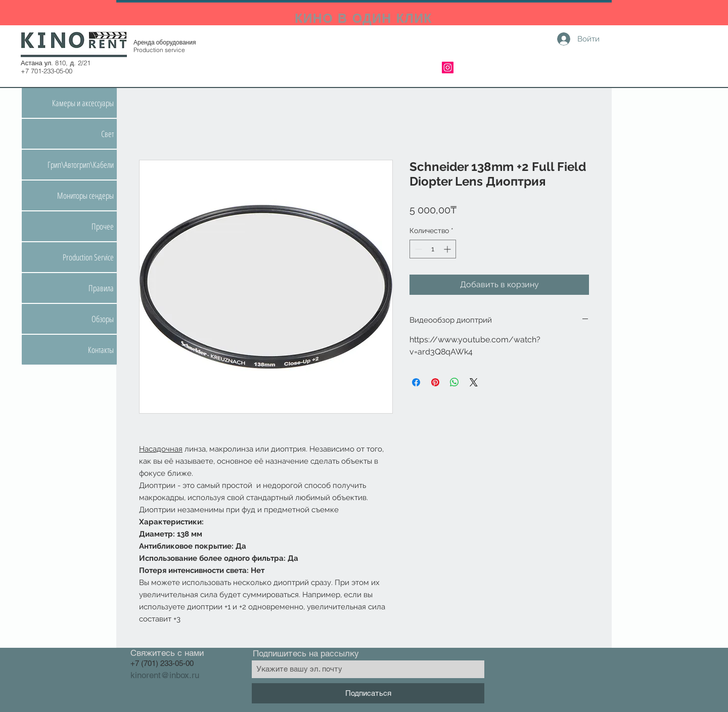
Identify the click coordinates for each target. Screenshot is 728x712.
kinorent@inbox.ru (165, 675)
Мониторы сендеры (85, 195)
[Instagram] (448, 68)
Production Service (88, 257)
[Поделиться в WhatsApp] (454, 382)
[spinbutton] (433, 249)
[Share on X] (474, 382)
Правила (101, 288)
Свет (107, 134)
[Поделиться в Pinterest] (435, 382)
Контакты (101, 350)
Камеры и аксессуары (83, 103)
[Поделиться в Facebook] (416, 382)
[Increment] (448, 249)
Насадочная (161, 449)
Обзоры (103, 319)
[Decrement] (417, 249)
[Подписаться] (368, 693)
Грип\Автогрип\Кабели (81, 165)
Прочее (103, 226)
